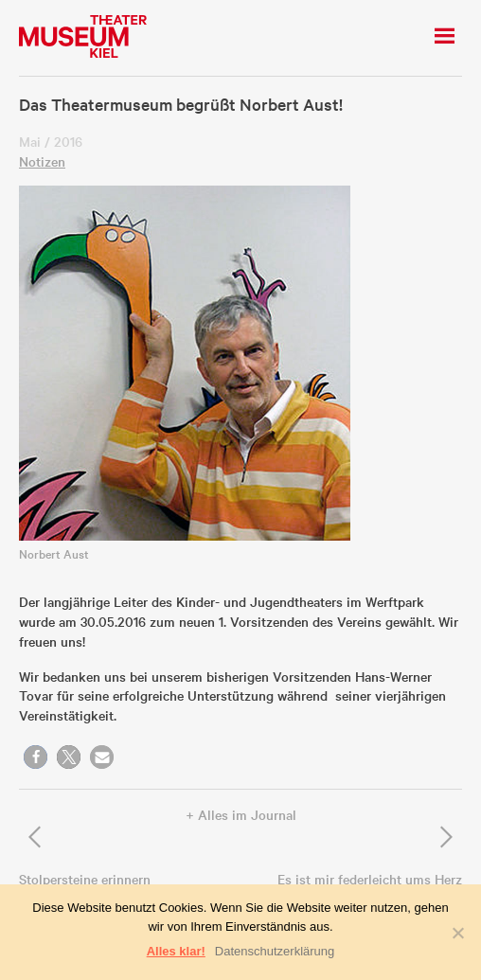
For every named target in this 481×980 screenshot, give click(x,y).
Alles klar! (176, 951)
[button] (36, 757)
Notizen (42, 161)
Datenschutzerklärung (275, 951)
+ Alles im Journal (241, 814)
